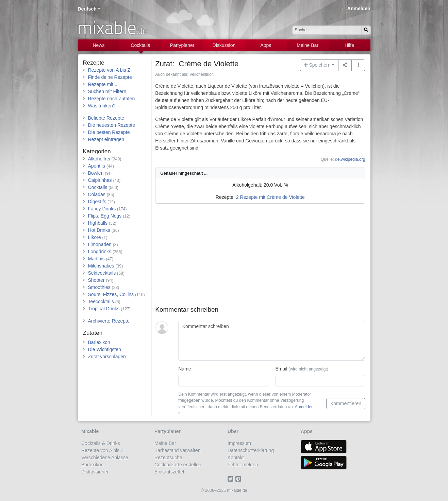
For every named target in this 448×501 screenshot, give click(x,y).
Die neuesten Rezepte (112, 125)
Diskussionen (95, 472)
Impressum (239, 443)
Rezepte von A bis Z (109, 70)
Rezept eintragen (106, 139)
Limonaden (100, 244)
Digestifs (97, 202)
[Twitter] (231, 479)
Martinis (96, 259)
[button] (358, 65)
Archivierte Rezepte (109, 321)
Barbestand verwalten (177, 450)
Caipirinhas (100, 180)
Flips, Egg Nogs (105, 216)
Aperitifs (97, 166)
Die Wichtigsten (105, 349)
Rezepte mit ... (103, 84)
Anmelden (359, 8)
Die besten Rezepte (109, 132)
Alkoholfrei (99, 159)
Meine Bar (308, 45)
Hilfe (349, 45)
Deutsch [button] (87, 9)
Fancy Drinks (102, 209)
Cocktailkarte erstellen (178, 465)
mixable (112, 27)
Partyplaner (182, 45)
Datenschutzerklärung (251, 450)
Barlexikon (99, 342)
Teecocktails (101, 301)
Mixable (90, 431)
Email (302, 369)
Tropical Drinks (104, 309)
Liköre (95, 237)
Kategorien (97, 151)
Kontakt (236, 457)
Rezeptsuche (168, 457)
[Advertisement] (260, 258)
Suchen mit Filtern (107, 91)
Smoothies (99, 287)
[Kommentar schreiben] (272, 341)
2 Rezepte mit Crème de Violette (270, 197)
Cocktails (140, 45)
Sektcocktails (102, 273)
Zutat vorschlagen (107, 357)
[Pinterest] (239, 479)
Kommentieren (346, 403)
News (98, 45)
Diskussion (224, 45)
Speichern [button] (317, 65)
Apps (266, 45)
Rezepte (94, 63)
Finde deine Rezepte (110, 77)
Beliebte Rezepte (106, 118)
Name (185, 369)
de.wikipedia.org (350, 159)
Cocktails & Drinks (101, 443)
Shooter (96, 280)
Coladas (97, 194)
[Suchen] (366, 30)
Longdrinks (100, 252)
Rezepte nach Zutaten (112, 99)
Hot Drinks (99, 230)
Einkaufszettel (169, 472)
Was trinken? (102, 106)
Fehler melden (243, 465)
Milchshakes (101, 266)
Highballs (98, 223)
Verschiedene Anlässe (105, 457)
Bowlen (96, 173)
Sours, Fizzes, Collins (111, 294)
